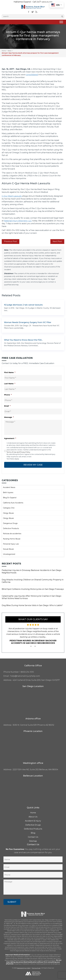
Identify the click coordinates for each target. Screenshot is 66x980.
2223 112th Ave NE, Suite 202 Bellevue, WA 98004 (35, 770)
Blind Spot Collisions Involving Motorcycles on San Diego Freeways (33, 589)
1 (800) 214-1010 (47, 2)
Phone (8, 395)
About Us (33, 817)
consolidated (32, 75)
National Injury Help (24, 968)
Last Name (10, 384)
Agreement (10, 438)
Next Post (57, 241)
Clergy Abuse (8, 513)
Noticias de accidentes (12, 534)
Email (7, 406)
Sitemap (33, 841)
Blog (33, 833)
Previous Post (11, 241)
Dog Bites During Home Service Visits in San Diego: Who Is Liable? (32, 605)
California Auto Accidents (13, 503)
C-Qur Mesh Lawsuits (12, 196)
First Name (10, 372)
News (10, 51)
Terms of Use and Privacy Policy (18, 452)
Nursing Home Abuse (12, 539)
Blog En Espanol (10, 498)
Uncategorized (9, 554)
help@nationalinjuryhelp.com (25, 676)
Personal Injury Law (11, 544)
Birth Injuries (8, 493)
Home (4, 51)
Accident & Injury (33, 821)
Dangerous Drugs (10, 523)
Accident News (9, 487)
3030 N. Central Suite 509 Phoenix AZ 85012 (33, 725)
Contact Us (33, 837)
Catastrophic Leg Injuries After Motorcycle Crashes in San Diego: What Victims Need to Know (32, 597)
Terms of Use (36, 968)
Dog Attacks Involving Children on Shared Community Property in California (33, 581)
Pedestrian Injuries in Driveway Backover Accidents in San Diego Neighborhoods (32, 571)
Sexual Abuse (8, 549)
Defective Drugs (33, 825)
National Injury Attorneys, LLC (18, 221)
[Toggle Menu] (61, 22)
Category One (9, 508)
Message (9, 417)
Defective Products (11, 528)
